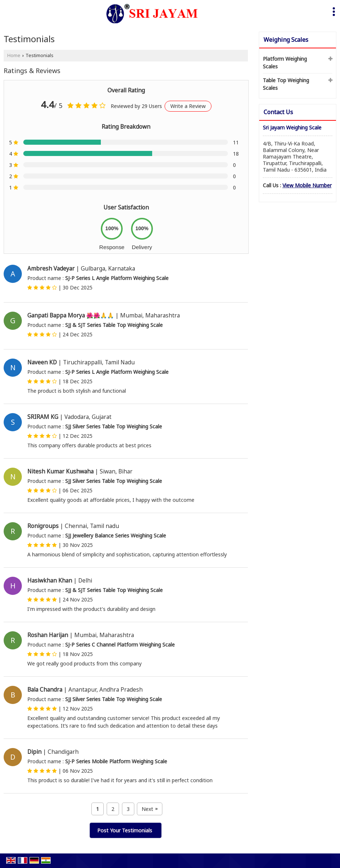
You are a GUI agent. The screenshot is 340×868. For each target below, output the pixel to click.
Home (14, 55)
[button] (307, 185)
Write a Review (188, 106)
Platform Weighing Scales (285, 63)
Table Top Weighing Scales (286, 84)
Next (150, 809)
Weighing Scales (286, 40)
